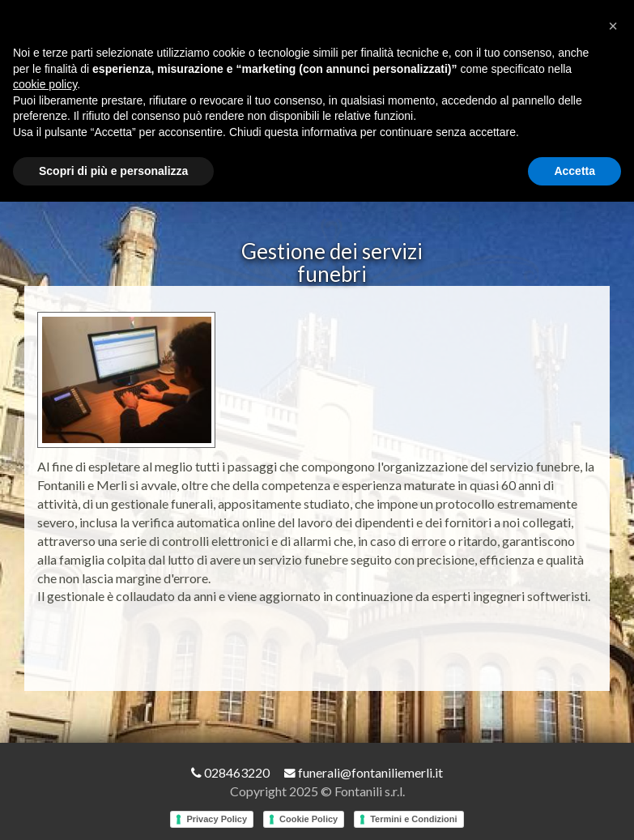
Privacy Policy (217, 820)
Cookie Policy (308, 820)
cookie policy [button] (45, 84)
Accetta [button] (574, 171)
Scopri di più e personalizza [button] (113, 171)
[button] (613, 26)
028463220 (230, 774)
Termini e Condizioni (413, 820)
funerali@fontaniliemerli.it (364, 774)
